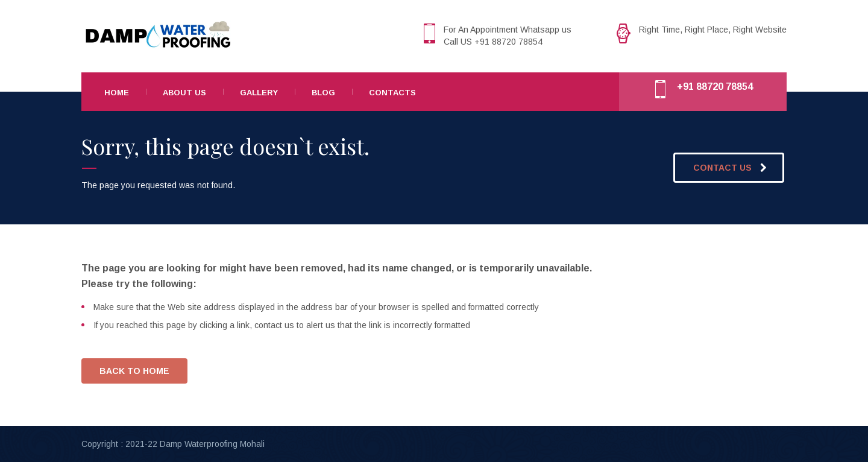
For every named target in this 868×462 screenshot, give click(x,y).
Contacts (392, 93)
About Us (184, 93)
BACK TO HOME (134, 371)
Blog (323, 93)
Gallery (259, 93)
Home (117, 93)
